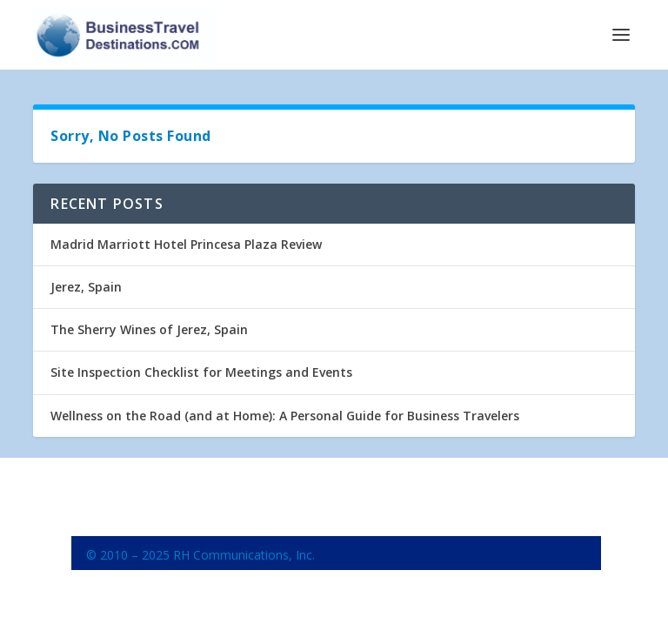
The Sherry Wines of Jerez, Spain (149, 329)
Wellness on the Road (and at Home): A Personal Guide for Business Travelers (285, 416)
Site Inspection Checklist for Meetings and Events (201, 372)
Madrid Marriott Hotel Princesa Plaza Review (186, 244)
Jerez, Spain (86, 287)
